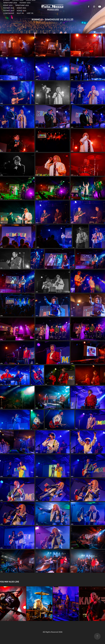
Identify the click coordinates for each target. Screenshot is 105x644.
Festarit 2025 (25, 3)
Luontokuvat (9, 13)
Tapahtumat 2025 (22, 5)
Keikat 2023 (21, 10)
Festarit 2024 (9, 8)
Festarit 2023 (9, 10)
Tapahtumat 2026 (10, 3)
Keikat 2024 (21, 8)
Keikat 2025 (8, 5)
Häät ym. (30, 13)
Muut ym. (20, 13)
